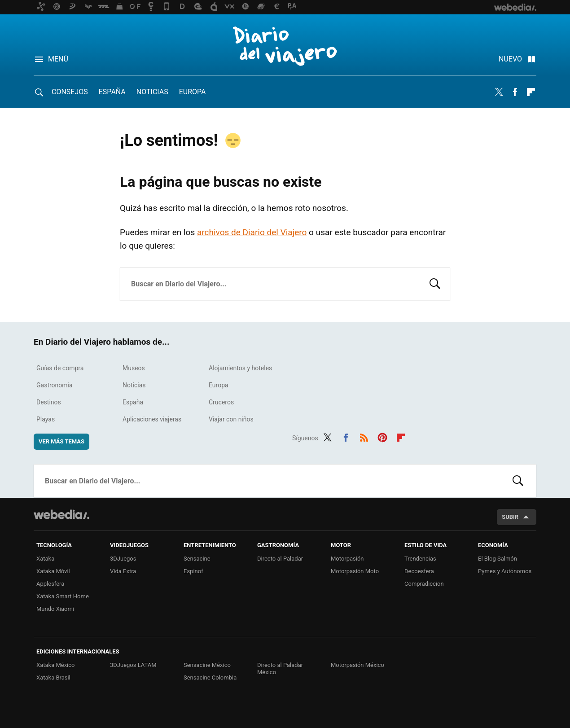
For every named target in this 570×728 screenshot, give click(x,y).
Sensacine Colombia (210, 678)
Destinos (49, 402)
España (112, 92)
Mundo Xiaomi (55, 609)
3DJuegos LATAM (133, 665)
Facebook (515, 92)
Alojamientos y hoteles (240, 368)
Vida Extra (123, 571)
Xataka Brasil (53, 678)
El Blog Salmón (498, 559)
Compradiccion (424, 584)
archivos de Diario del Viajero (252, 232)
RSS (364, 437)
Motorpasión (347, 559)
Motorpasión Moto (355, 571)
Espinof (193, 571)
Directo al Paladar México (280, 669)
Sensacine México (207, 665)
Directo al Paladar (280, 559)
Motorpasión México (357, 665)
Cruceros (221, 402)
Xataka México (56, 665)
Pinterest (382, 437)
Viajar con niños (231, 419)
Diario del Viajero (285, 46)
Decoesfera (419, 571)
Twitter (499, 92)
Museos (134, 368)
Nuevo (510, 59)
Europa (193, 92)
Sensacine (197, 559)
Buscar (435, 283)
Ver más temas (61, 441)
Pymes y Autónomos (505, 571)
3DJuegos (123, 559)
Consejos (70, 92)
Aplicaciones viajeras (152, 419)
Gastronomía (55, 385)
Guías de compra (60, 368)
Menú (58, 59)
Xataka (45, 559)
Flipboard (531, 92)
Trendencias (420, 559)
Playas (46, 419)
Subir (510, 517)
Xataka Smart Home (63, 596)
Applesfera (50, 584)
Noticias (152, 92)
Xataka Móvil (53, 571)
